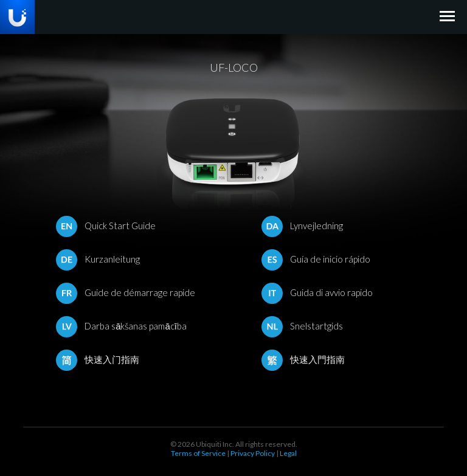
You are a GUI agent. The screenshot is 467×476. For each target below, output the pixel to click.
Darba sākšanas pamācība (121, 326)
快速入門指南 (303, 359)
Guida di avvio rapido (317, 292)
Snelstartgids (302, 326)
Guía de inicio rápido (316, 259)
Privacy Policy (253, 453)
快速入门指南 (98, 359)
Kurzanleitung (98, 259)
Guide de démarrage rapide (126, 292)
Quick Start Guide (106, 226)
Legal (288, 453)
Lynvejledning (302, 226)
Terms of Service (198, 453)
